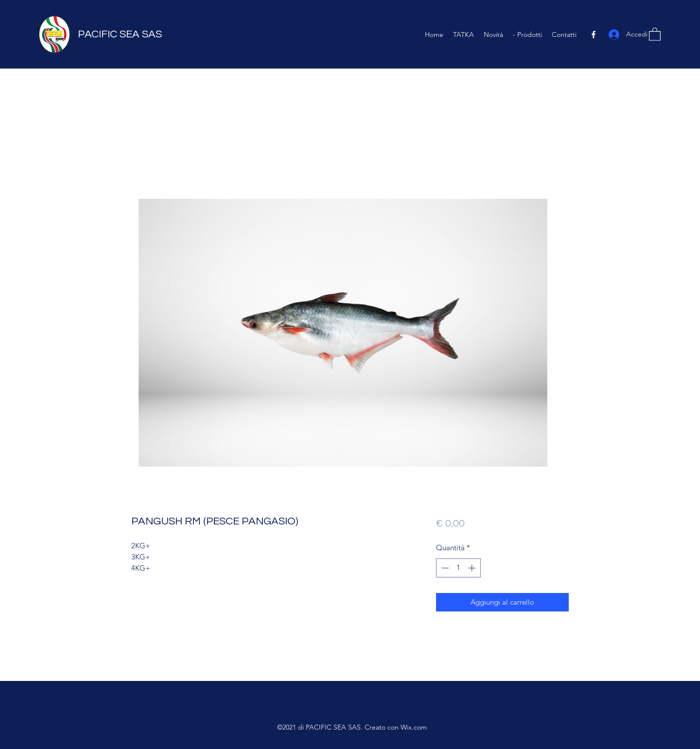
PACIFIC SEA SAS (120, 34)
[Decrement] (444, 568)
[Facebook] (594, 35)
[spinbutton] (458, 568)
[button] (655, 34)
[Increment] (473, 568)
